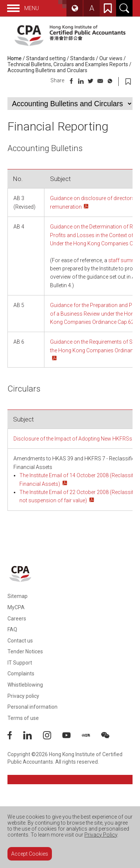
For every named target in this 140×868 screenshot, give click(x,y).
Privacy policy (23, 696)
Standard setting (46, 58)
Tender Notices (25, 651)
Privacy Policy (101, 835)
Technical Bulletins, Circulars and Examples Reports (68, 64)
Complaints (21, 674)
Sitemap (18, 596)
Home (15, 58)
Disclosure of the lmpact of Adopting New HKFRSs (73, 439)
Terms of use (23, 718)
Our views (111, 58)
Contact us (20, 641)
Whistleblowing (25, 685)
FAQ (12, 629)
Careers (17, 619)
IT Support (20, 663)
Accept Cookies (30, 854)
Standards (83, 58)
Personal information (32, 707)
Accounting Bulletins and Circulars (47, 70)
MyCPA (16, 607)
